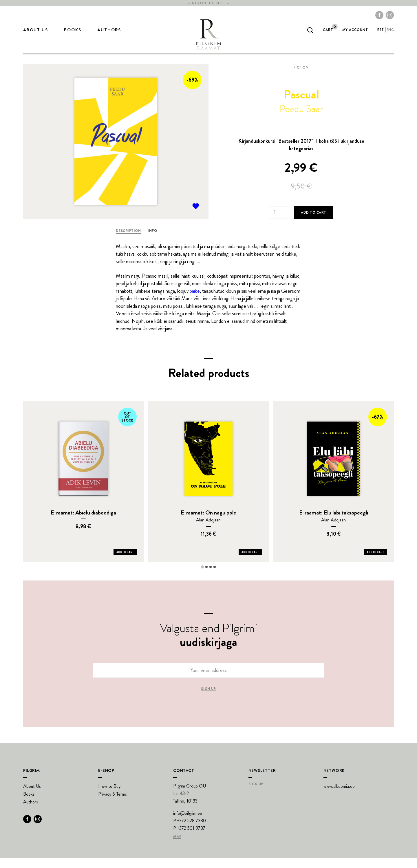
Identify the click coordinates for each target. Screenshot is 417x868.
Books (73, 35)
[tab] (202, 577)
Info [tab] (152, 241)
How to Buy (109, 796)
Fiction (301, 77)
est (381, 35)
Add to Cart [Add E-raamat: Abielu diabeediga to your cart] (125, 562)
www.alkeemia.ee (339, 796)
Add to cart (313, 222)
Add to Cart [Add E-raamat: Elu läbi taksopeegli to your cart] (375, 562)
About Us (35, 35)
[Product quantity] (279, 222)
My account (355, 35)
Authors (109, 35)
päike (195, 301)
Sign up (208, 699)
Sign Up (256, 794)
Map (177, 847)
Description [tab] (128, 241)
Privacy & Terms (113, 804)
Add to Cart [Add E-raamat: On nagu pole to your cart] (250, 562)
